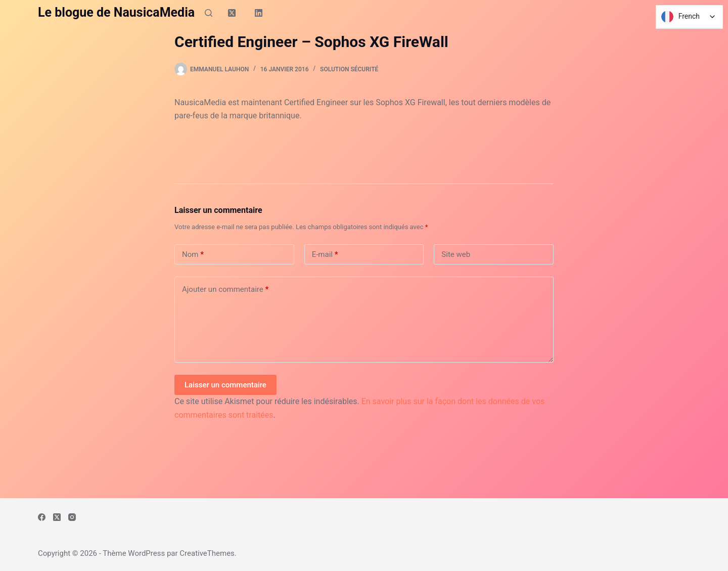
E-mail (325, 255)
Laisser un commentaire (225, 385)
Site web (456, 254)
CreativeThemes (207, 553)
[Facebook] (42, 517)
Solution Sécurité (349, 69)
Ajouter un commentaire (225, 290)
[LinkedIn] (259, 13)
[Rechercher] (209, 13)
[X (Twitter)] (232, 13)
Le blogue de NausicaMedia (116, 12)
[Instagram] (72, 517)
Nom (193, 255)
